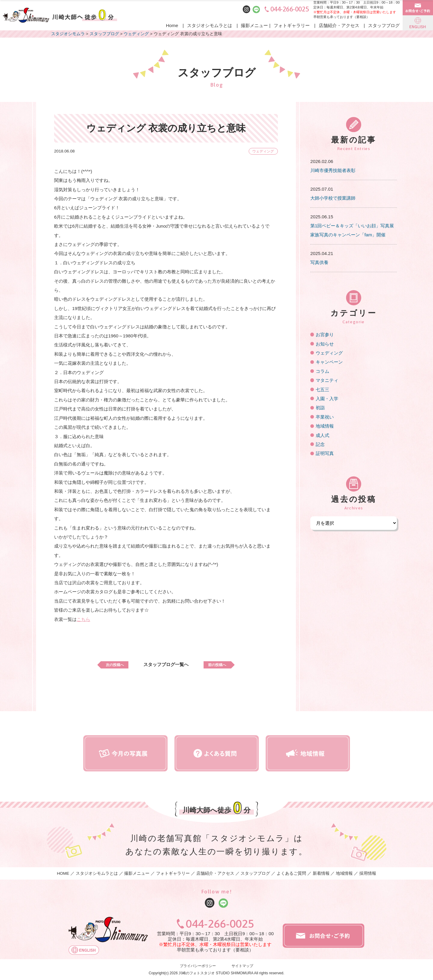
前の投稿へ (224, 664)
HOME (63, 873)
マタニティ (327, 380)
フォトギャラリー (292, 25)
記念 (320, 444)
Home (172, 25)
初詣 (320, 408)
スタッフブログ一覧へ (166, 664)
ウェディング (261, 151)
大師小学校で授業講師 (333, 198)
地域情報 (325, 426)
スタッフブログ (384, 25)
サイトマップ (242, 966)
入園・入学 (327, 399)
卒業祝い (325, 417)
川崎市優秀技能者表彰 (333, 170)
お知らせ (325, 344)
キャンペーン (329, 362)
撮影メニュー (254, 25)
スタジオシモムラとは (210, 25)
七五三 (322, 390)
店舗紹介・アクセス (339, 25)
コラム (322, 371)
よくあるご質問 (291, 873)
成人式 (322, 435)
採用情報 (368, 873)
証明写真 (325, 453)
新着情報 (321, 873)
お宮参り (325, 335)
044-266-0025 (290, 9)
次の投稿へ (108, 664)
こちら (83, 619)
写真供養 (319, 262)
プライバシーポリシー (198, 966)
